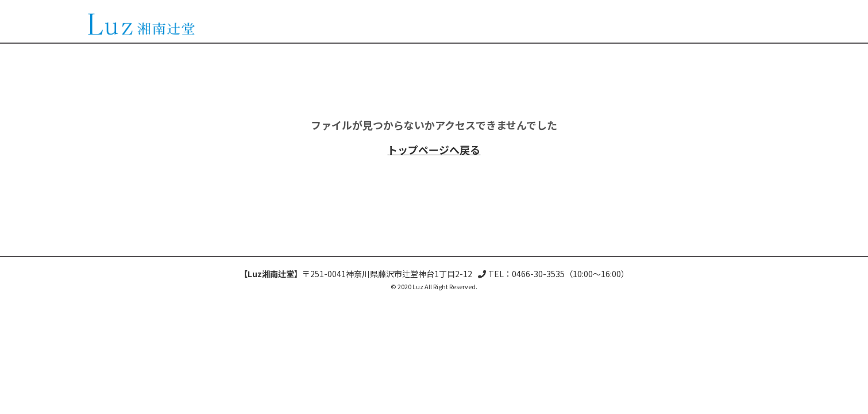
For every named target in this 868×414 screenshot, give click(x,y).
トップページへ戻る (434, 149)
